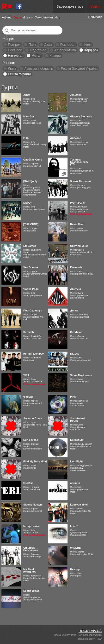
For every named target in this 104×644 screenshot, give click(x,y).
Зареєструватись (70, 6)
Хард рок (91, 50)
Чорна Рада (31, 289)
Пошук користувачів (65, 635)
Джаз (48, 45)
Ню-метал (16, 56)
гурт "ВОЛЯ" (78, 203)
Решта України (19, 74)
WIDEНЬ (76, 548)
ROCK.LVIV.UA (90, 631)
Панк (32, 45)
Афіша (7, 17)
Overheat (76, 332)
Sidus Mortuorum (81, 375)
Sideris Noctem (33, 505)
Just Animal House (78, 420)
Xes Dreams (31, 267)
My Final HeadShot (29, 570)
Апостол (76, 138)
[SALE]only (30, 181)
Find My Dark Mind (35, 461)
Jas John (76, 95)
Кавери (55, 56)
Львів (12, 69)
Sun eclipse (31, 440)
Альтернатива (65, 50)
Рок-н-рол (68, 45)
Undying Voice (79, 246)
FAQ (99, 639)
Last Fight (76, 461)
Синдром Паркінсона (31, 549)
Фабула (28, 397)
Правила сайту (87, 639)
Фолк (87, 45)
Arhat (27, 95)
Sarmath (29, 332)
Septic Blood (31, 591)
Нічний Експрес (34, 354)
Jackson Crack (33, 418)
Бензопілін (77, 440)
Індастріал (38, 50)
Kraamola (76, 267)
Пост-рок (15, 50)
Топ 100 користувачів (90, 635)
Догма (74, 310)
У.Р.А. (27, 375)
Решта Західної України (79, 69)
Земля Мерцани (80, 181)
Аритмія (75, 289)
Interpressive (31, 526)
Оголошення (44, 17)
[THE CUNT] (31, 224)
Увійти (95, 6)
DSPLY (28, 203)
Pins (73, 397)
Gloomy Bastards (81, 116)
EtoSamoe (30, 246)
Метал (36, 56)
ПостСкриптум (33, 310)
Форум (28, 17)
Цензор (75, 569)
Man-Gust (29, 116)
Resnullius (77, 224)
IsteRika (28, 483)
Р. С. (26, 138)
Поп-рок (14, 45)
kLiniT (74, 526)
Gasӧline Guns (33, 160)
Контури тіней (79, 505)
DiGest (74, 354)
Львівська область (39, 69)
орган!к (75, 483)
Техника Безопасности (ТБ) (79, 162)
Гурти (17, 17)
